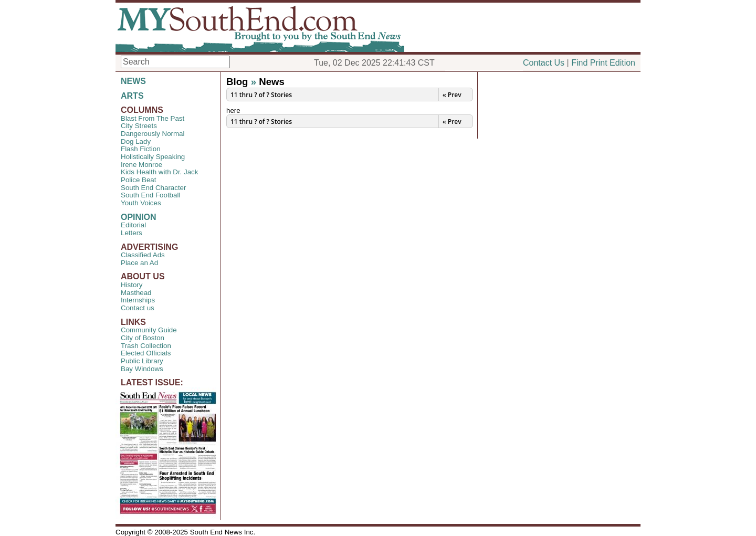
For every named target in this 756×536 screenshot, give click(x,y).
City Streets (139, 126)
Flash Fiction (141, 149)
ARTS (132, 96)
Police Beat (138, 180)
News (272, 82)
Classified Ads (143, 255)
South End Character (153, 188)
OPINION (139, 217)
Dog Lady (136, 141)
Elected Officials (146, 353)
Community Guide (149, 330)
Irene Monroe (141, 165)
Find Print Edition (603, 63)
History (132, 285)
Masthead (136, 293)
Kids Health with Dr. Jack (159, 172)
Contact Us (544, 63)
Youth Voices (141, 203)
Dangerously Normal (153, 134)
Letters (132, 233)
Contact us (138, 308)
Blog (237, 82)
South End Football (150, 195)
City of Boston (143, 338)
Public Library (142, 361)
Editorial (133, 225)
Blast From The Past (153, 118)
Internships (138, 300)
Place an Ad (139, 263)
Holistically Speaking (153, 157)
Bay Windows (142, 369)
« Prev (452, 95)
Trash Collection (146, 346)
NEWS (133, 81)
